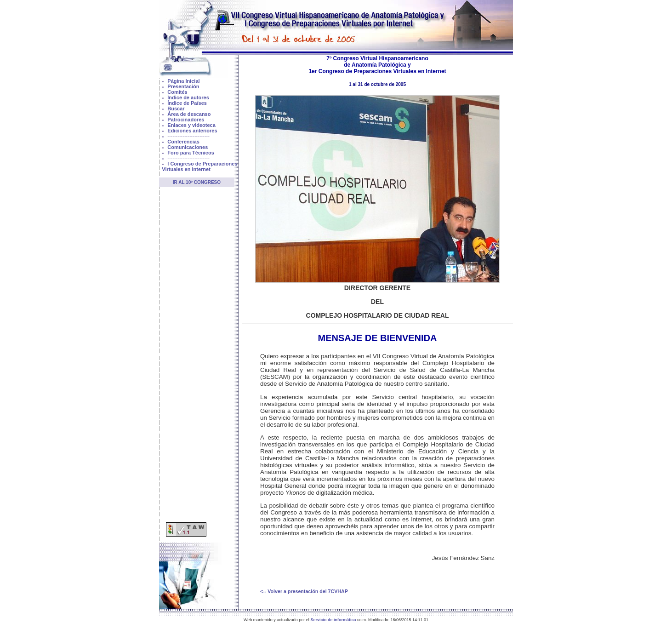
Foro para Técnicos (191, 153)
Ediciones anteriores (192, 131)
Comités (177, 92)
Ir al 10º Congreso (197, 182)
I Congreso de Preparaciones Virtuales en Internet (199, 166)
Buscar (176, 109)
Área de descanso (189, 114)
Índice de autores (188, 97)
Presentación (183, 86)
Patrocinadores (186, 120)
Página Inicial (183, 81)
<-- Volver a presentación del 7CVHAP (304, 591)
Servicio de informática (333, 620)
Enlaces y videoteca (191, 125)
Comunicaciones (188, 147)
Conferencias (183, 142)
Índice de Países (187, 103)
